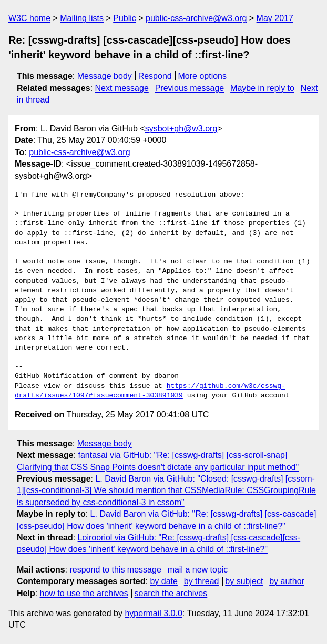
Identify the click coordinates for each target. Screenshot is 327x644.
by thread (202, 581)
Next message (122, 88)
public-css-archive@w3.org (196, 18)
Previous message (190, 88)
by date (163, 581)
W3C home (29, 18)
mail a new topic (198, 570)
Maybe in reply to (262, 88)
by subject (244, 581)
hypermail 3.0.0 (153, 613)
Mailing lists (82, 18)
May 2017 (275, 18)
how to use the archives (84, 593)
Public (125, 18)
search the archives (171, 593)
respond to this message (115, 570)
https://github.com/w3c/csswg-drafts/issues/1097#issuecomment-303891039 (150, 391)
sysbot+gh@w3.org (181, 129)
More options (203, 76)
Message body (105, 76)
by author (287, 581)
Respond (155, 76)
